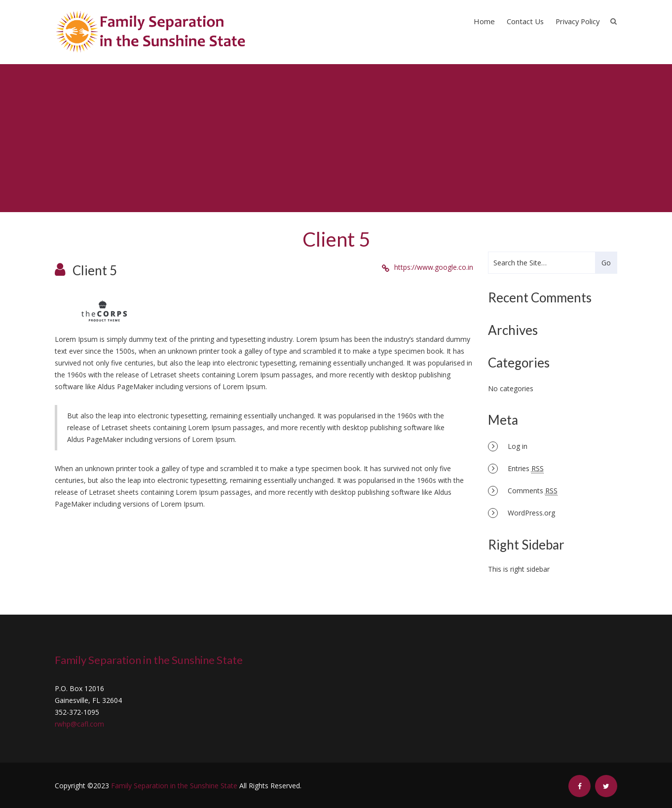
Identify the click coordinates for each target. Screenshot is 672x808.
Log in (518, 446)
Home (484, 21)
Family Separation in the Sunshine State (174, 786)
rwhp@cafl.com (79, 724)
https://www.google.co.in (434, 267)
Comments (533, 491)
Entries (526, 469)
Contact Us (525, 21)
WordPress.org (531, 513)
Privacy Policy (578, 21)
